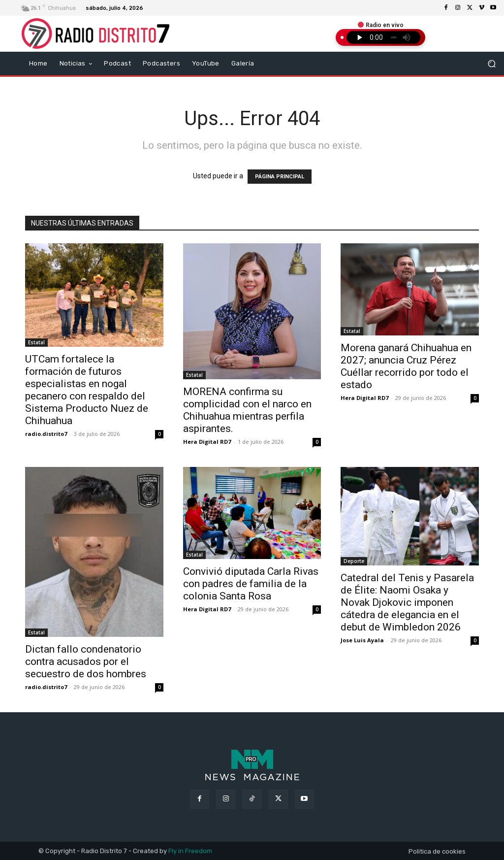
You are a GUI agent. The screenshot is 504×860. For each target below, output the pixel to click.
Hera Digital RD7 (207, 442)
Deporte (354, 561)
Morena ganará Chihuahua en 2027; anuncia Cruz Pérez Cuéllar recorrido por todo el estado (406, 366)
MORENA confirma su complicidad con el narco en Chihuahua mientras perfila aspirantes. (247, 410)
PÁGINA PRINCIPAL (280, 177)
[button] (492, 63)
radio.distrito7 (46, 434)
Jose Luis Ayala (362, 640)
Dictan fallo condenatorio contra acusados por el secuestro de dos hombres (86, 662)
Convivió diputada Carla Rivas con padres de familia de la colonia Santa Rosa (251, 584)
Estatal (36, 342)
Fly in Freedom (190, 851)
